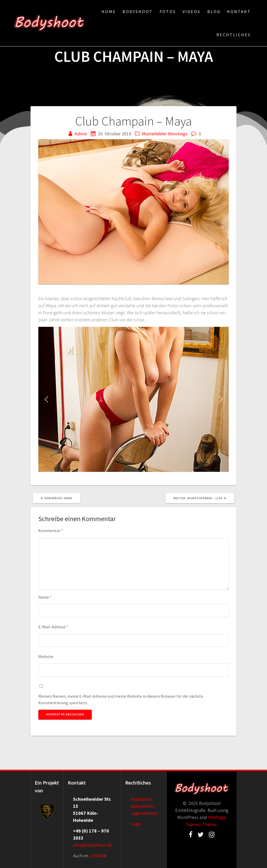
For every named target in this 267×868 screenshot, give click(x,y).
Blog (214, 11)
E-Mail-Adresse (53, 627)
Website (46, 656)
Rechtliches (234, 35)
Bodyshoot (138, 11)
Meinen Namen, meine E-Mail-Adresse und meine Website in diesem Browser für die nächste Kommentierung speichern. (121, 699)
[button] (46, 399)
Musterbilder (154, 134)
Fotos (168, 11)
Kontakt (239, 11)
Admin (81, 134)
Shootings (178, 134)
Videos (192, 11)
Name (45, 597)
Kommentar (51, 531)
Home (109, 11)
